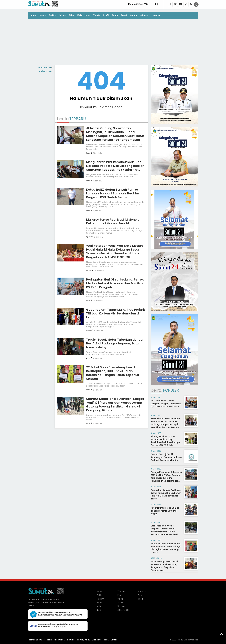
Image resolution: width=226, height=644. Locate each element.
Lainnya (144, 15)
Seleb (115, 15)
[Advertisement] (113, 42)
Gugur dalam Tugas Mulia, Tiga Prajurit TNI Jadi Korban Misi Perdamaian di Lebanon (116, 313)
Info (88, 15)
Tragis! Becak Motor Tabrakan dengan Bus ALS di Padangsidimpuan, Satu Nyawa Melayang (115, 343)
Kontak (114, 640)
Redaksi (48, 640)
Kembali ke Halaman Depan (101, 107)
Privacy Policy (84, 640)
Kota (80, 15)
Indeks (156, 15)
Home (33, 15)
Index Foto (46, 71)
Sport (124, 15)
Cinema (142, 591)
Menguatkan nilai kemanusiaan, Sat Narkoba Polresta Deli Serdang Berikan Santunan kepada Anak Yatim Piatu (115, 166)
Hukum (62, 15)
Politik (52, 15)
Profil (106, 15)
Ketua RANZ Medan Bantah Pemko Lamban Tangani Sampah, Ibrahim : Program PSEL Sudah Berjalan (113, 193)
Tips (140, 595)
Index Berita (45, 67)
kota (88, 153)
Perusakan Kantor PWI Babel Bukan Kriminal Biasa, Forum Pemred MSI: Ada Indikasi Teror (166, 494)
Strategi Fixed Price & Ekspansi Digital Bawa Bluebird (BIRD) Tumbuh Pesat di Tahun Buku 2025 (165, 530)
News (42, 15)
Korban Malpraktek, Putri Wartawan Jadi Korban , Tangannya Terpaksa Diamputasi (164, 566)
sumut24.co (182, 640)
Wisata (96, 15)
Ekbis (72, 15)
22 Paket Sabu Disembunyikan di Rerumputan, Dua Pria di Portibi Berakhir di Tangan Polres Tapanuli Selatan (112, 373)
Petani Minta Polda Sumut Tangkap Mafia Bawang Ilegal (165, 511)
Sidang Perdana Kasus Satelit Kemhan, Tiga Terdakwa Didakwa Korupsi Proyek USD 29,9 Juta (166, 441)
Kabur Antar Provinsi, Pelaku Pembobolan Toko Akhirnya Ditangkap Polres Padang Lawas (166, 548)
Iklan (106, 640)
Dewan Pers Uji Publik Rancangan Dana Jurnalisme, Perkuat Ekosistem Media (167, 457)
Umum (133, 15)
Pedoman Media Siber (65, 640)
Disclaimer (97, 640)
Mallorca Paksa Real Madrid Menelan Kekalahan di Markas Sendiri (114, 221)
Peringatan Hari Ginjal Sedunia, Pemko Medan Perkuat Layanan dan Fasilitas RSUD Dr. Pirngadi (115, 283)
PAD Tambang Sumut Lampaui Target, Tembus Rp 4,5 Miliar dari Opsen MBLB (166, 404)
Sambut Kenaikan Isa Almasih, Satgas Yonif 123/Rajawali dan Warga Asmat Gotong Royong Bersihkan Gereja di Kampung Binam (115, 405)
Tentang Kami (36, 640)
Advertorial (123, 610)
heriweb (194, 640)
